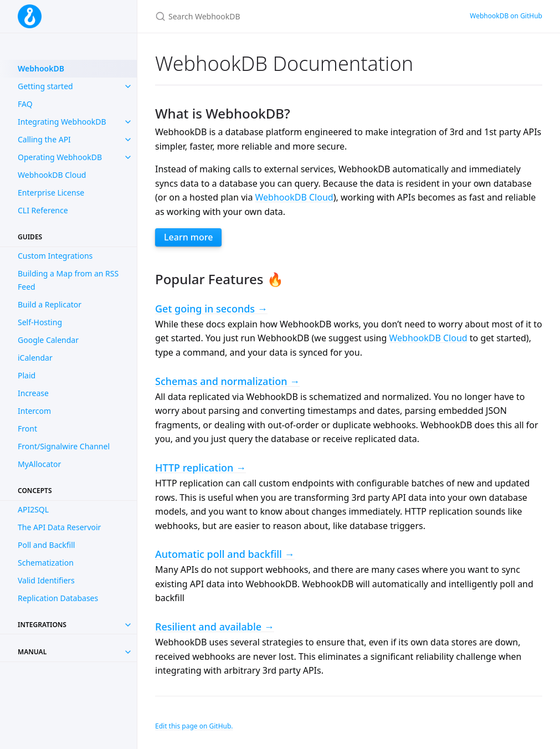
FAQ (25, 104)
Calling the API (44, 139)
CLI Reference (43, 210)
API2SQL (33, 509)
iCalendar (35, 358)
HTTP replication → (201, 468)
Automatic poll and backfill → (225, 554)
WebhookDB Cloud (52, 175)
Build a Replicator (50, 304)
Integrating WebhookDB (62, 122)
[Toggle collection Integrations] (128, 625)
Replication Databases (58, 598)
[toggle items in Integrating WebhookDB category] (128, 122)
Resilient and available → (215, 627)
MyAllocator (39, 464)
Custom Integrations (55, 256)
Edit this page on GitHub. (194, 726)
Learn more (188, 237)
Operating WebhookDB (60, 157)
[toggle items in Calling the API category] (128, 140)
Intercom (34, 411)
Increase (33, 393)
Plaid (27, 375)
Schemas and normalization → (227, 381)
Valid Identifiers (46, 580)
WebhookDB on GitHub (506, 16)
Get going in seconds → (211, 309)
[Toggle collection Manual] (128, 652)
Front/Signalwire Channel (64, 446)
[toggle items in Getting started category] (128, 86)
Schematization (46, 563)
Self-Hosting (40, 322)
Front (27, 429)
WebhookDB (41, 68)
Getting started (45, 86)
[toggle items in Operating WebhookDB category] (128, 157)
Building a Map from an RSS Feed (68, 280)
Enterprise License (51, 193)
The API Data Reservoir (59, 527)
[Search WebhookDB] (286, 16)
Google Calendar (48, 340)
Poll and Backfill (46, 545)
